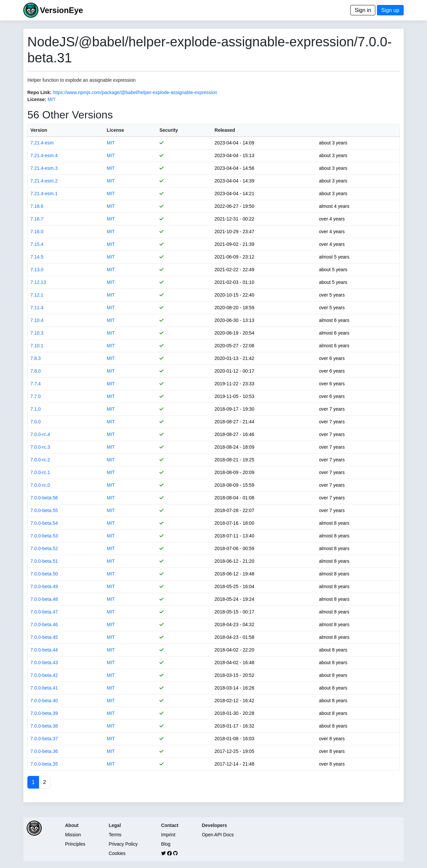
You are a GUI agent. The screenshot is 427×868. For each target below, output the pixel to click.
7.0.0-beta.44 (44, 650)
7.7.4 (36, 384)
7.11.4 (37, 308)
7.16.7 (37, 219)
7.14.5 (37, 257)
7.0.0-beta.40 (44, 701)
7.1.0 (36, 409)
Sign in (363, 10)
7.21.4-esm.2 (44, 181)
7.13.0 (37, 270)
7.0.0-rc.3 (40, 447)
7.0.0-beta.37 (44, 739)
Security (169, 130)
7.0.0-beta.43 (44, 663)
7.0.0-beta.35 (44, 764)
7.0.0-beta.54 (44, 523)
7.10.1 (37, 346)
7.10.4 (37, 320)
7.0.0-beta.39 (44, 713)
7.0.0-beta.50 (44, 574)
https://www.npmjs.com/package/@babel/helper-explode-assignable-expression (135, 92)
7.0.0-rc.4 (40, 434)
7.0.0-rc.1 (40, 472)
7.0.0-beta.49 (44, 586)
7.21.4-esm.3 (44, 168)
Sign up (390, 10)
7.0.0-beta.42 (44, 675)
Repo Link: (39, 92)
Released (225, 130)
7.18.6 (37, 206)
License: (37, 99)
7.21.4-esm (42, 143)
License (115, 130)
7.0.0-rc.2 (40, 460)
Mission (73, 835)
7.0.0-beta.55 (44, 510)
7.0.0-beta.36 (44, 751)
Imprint (168, 835)
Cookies (117, 853)
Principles (75, 844)
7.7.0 (36, 396)
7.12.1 (37, 295)
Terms (115, 835)
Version (39, 130)
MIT (52, 99)
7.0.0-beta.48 (44, 599)
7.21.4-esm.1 (44, 193)
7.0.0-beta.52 (44, 548)
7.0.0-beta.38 (44, 726)
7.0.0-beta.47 (44, 612)
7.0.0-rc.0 (40, 485)
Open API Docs (218, 835)
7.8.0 (36, 371)
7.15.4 (37, 244)
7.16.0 (37, 232)
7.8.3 (36, 358)
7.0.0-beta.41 (44, 688)
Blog (166, 844)
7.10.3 (37, 333)
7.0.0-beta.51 (44, 561)
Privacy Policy (123, 844)
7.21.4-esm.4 (44, 155)
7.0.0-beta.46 (44, 624)
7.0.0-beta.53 (44, 536)
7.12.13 (38, 282)
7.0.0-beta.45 (44, 637)
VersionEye (61, 10)
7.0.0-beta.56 (44, 498)
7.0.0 (36, 422)
